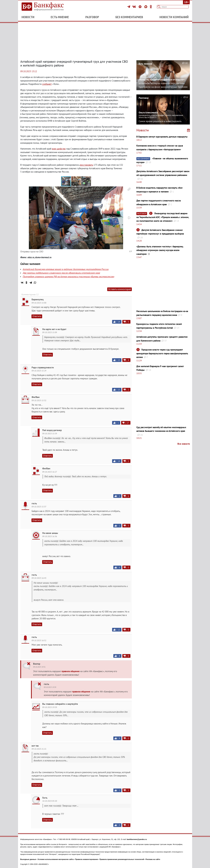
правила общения (71, 671)
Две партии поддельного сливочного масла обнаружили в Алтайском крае (61, 273)
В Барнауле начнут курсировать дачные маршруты (162, 137)
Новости (28, 17)
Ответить (37, 316)
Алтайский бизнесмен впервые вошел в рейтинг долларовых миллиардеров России (66, 269)
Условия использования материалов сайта (56, 859)
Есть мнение (60, 17)
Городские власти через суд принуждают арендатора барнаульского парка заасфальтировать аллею (162, 353)
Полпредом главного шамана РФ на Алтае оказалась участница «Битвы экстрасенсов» (68, 276)
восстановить (87, 165)
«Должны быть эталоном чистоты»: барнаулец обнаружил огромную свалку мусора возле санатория (160, 250)
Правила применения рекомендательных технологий (122, 859)
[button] (76, 181)
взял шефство (59, 149)
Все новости (184, 444)
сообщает (47, 84)
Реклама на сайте (153, 859)
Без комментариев (129, 17)
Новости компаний (174, 17)
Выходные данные (28, 859)
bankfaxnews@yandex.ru (137, 839)
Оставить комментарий (120, 289)
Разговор (92, 17)
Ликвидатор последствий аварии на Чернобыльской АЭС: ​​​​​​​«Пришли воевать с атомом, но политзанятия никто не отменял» (163, 217)
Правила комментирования (87, 859)
